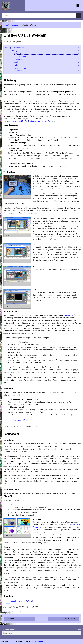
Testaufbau (18, 54)
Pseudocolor (14, 62)
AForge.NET (70, 315)
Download (18, 59)
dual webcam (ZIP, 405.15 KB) (22, 420)
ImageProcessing (10, 41)
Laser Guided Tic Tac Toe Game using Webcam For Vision (34, 121)
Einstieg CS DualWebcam (15, 48)
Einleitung (13, 51)
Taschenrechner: (8, 630)
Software (15, 25)
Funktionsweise (20, 56)
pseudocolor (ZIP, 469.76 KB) (22, 601)
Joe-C (7, 25)
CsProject (20, 41)
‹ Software (10, 619)
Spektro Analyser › (70, 619)
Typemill (41, 641)
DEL (80, 630)
